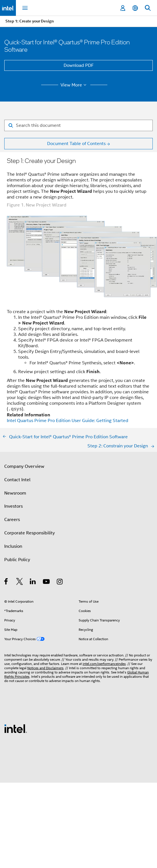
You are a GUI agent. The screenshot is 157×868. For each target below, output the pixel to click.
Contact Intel (17, 480)
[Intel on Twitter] (20, 582)
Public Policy (17, 560)
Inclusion (13, 546)
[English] (135, 8)
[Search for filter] (78, 125)
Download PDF (79, 65)
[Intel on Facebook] (6, 582)
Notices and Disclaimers (45, 668)
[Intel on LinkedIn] (33, 582)
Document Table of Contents (76, 144)
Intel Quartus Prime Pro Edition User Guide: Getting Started (68, 421)
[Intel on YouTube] (47, 582)
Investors (13, 506)
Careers (12, 520)
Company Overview (24, 466)
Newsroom (15, 493)
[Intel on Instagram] (60, 582)
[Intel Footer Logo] (16, 728)
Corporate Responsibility (30, 533)
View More (74, 85)
